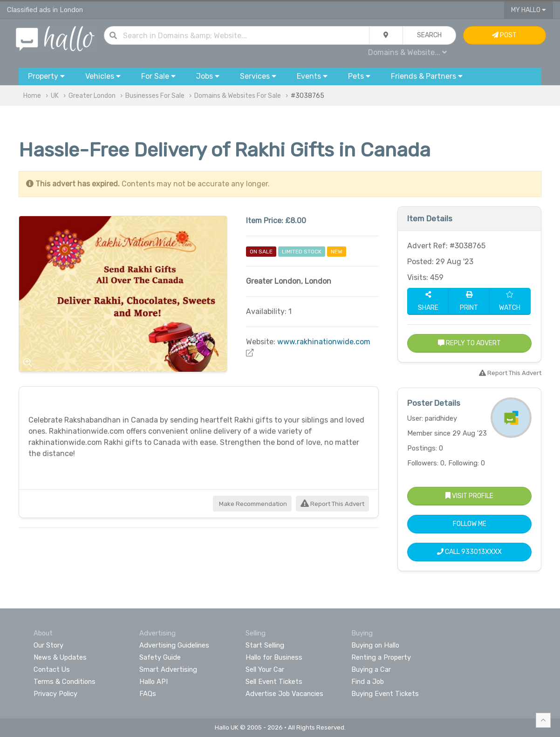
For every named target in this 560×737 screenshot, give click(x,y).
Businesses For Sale (155, 96)
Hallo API (154, 682)
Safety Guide (160, 657)
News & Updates (60, 657)
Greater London (92, 96)
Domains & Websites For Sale (238, 96)
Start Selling (265, 645)
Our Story (48, 645)
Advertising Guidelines (174, 645)
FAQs (148, 694)
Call (469, 552)
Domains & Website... (407, 52)
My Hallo (529, 10)
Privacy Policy (55, 694)
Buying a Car (371, 669)
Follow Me (470, 524)
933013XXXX (481, 552)
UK (55, 96)
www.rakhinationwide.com (324, 342)
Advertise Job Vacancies (284, 694)
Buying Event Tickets (385, 694)
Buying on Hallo (375, 645)
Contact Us (52, 669)
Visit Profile (469, 496)
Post (504, 35)
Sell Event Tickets (274, 682)
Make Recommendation (252, 504)
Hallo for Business (274, 657)
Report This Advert (332, 504)
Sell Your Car (265, 669)
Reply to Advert (469, 343)
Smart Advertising (168, 669)
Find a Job (368, 682)
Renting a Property (381, 657)
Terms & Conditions (65, 682)
